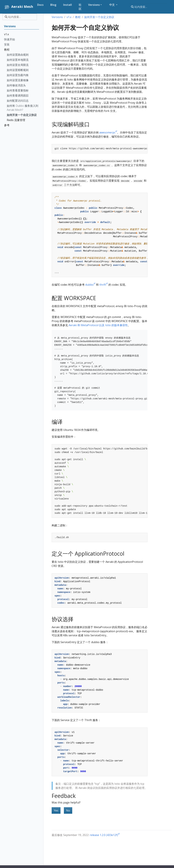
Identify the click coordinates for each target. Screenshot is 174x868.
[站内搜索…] (148, 7)
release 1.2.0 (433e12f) (104, 835)
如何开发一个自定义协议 (99, 17)
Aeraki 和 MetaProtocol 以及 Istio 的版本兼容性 (98, 325)
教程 (78, 17)
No (68, 810)
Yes (56, 810)
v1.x (69, 17)
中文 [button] (112, 5)
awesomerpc (107, 132)
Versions (57, 17)
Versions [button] (94, 5)
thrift (103, 285)
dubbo (89, 285)
